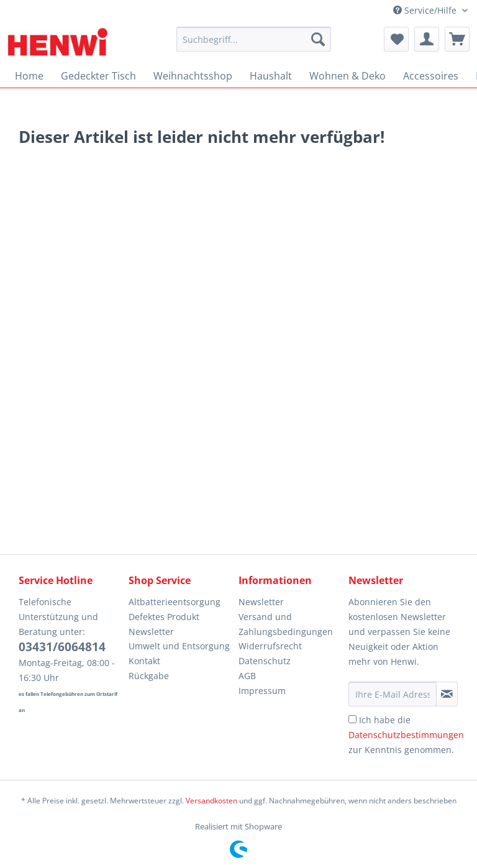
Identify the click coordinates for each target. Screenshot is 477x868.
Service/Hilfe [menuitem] (426, 10)
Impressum (262, 691)
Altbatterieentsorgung (175, 602)
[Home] (29, 76)
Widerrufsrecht (270, 646)
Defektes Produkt (164, 617)
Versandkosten (211, 801)
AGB (247, 676)
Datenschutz (265, 661)
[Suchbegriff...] (254, 39)
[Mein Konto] (427, 39)
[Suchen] (318, 39)
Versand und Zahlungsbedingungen (286, 624)
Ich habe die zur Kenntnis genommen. (406, 735)
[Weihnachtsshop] (193, 76)
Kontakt (144, 661)
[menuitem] (254, 45)
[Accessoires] (431, 76)
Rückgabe (149, 676)
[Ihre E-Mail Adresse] (393, 694)
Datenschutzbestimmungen (406, 735)
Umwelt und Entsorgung (179, 646)
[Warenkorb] (457, 39)
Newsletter (151, 632)
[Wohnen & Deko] (348, 76)
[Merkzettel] (396, 39)
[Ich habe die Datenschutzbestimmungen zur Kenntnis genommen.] (352, 719)
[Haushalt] (271, 76)
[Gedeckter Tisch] (98, 76)
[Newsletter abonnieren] (447, 694)
